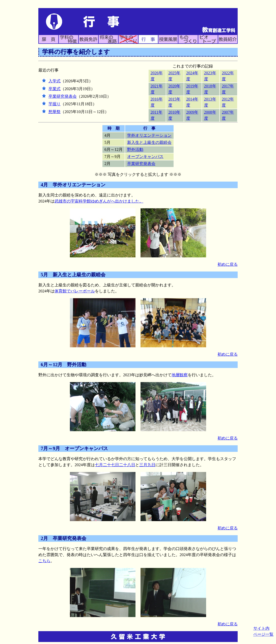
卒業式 (54, 89)
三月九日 (147, 465)
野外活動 (135, 149)
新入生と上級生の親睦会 (149, 142)
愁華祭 (54, 112)
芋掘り (54, 104)
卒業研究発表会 (63, 96)
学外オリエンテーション (149, 135)
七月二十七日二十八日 (115, 465)
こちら (44, 561)
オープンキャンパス (145, 157)
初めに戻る (228, 264)
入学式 (54, 81)
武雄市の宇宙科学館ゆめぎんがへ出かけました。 (99, 201)
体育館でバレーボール (75, 291)
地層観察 (180, 375)
